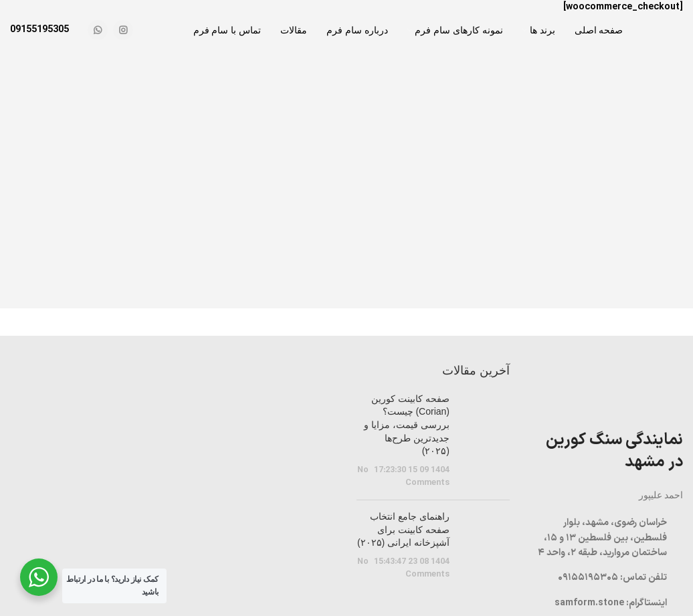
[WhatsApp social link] (98, 30)
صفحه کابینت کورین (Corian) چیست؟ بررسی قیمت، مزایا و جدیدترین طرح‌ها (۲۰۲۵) (407, 425)
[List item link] (606, 578)
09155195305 (39, 30)
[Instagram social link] (123, 30)
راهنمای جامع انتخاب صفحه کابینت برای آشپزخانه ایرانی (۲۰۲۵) (403, 529)
